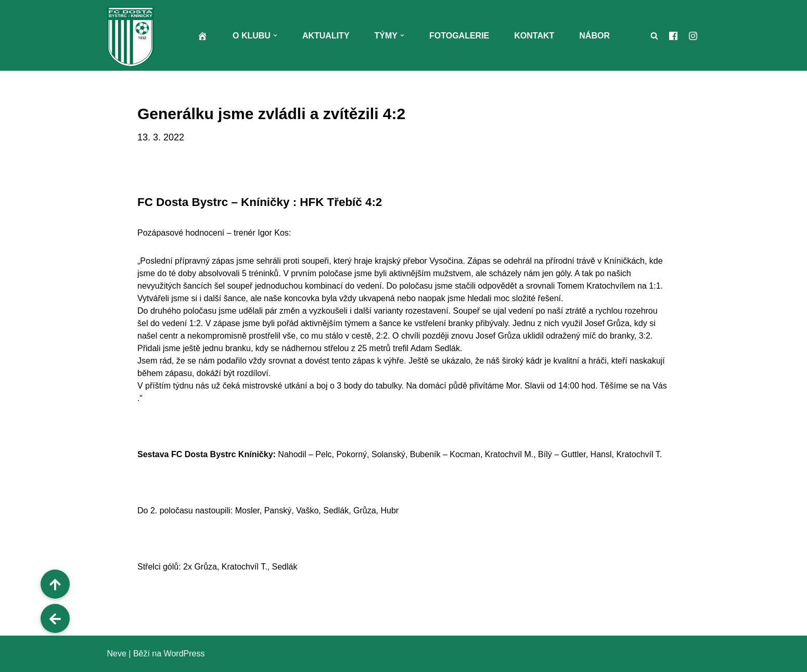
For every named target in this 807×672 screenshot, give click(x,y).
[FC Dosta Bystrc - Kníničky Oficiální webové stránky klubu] (133, 37)
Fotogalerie (459, 36)
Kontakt (534, 36)
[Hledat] (654, 36)
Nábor (594, 36)
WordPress (184, 654)
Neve (117, 654)
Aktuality (326, 36)
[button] (275, 35)
